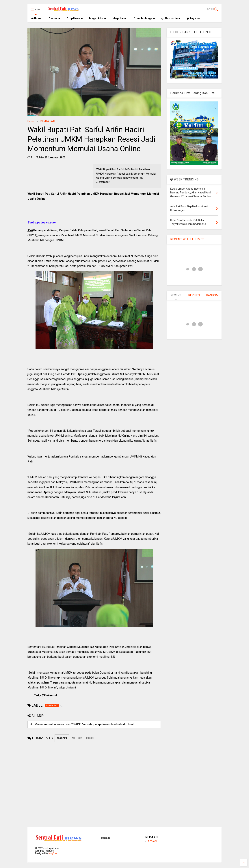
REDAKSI (153, 841)
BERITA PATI (48, 121)
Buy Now (193, 18)
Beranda (106, 838)
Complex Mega (144, 18)
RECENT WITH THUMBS (187, 239)
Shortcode (171, 18)
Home (36, 18)
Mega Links (98, 18)
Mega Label (119, 18)
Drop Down (75, 18)
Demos (54, 18)
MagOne (53, 853)
